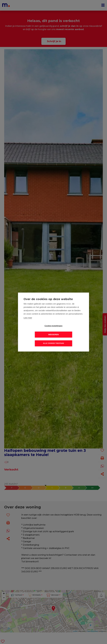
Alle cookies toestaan (53, 339)
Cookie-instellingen (37, 330)
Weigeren (69, 330)
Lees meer (28, 322)
